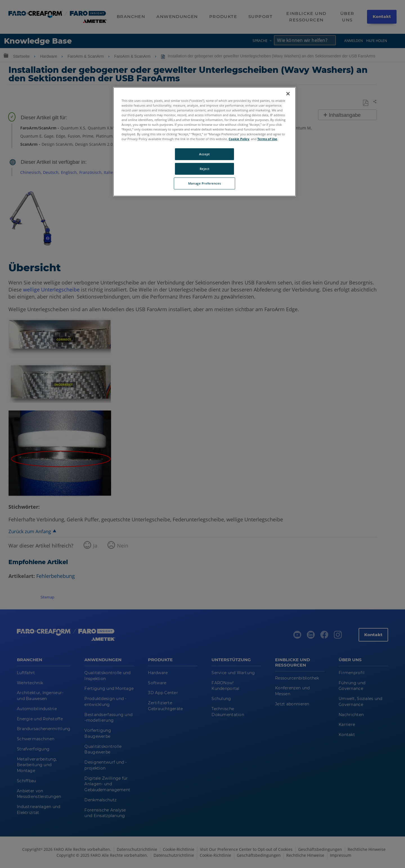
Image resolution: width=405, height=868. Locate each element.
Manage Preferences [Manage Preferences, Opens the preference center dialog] (204, 183)
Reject (204, 169)
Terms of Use (267, 139)
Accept (204, 154)
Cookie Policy (239, 139)
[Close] (288, 94)
